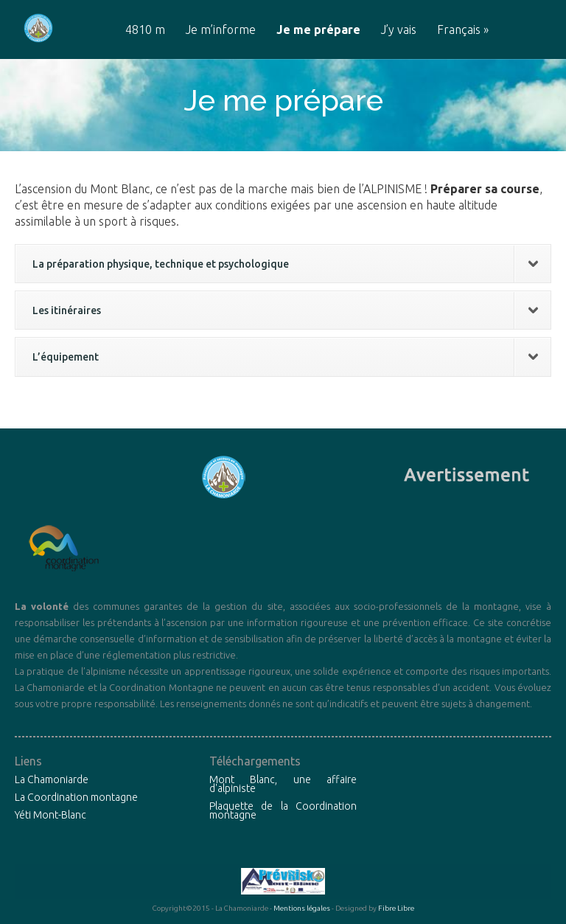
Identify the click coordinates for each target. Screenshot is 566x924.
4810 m (145, 30)
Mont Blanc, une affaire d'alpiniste (283, 784)
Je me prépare (318, 30)
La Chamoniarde (52, 779)
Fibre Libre (396, 908)
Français (463, 30)
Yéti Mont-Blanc (50, 815)
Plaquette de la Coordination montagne (283, 810)
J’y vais (399, 30)
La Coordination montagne (76, 797)
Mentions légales (302, 908)
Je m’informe (221, 30)
